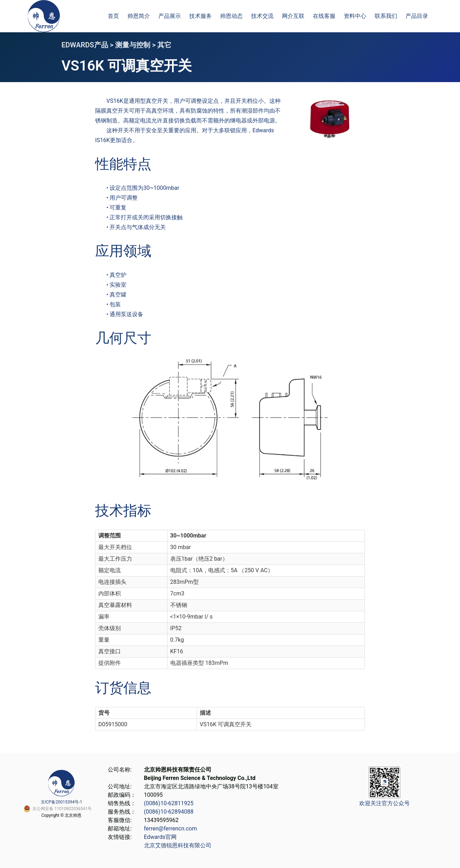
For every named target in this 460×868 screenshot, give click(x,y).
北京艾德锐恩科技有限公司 (178, 845)
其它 (164, 45)
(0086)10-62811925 (169, 803)
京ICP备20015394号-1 (62, 802)
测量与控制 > (136, 45)
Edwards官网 (160, 837)
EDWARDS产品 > (88, 45)
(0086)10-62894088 (169, 812)
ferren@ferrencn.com (170, 829)
